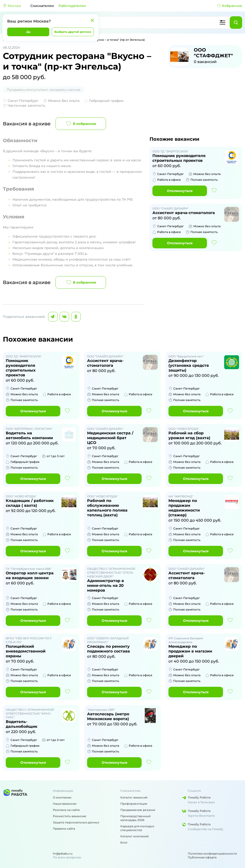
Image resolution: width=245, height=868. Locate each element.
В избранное (81, 124)
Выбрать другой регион (73, 32)
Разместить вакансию (70, 816)
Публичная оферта (202, 857)
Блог (124, 842)
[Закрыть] (92, 20)
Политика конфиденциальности (212, 853)
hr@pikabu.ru (63, 853)
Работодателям (72, 6)
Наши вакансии (65, 804)
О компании (62, 797)
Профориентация (134, 804)
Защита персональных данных (76, 822)
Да (28, 32)
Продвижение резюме (138, 810)
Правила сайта (64, 829)
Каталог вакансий (134, 797)
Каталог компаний (134, 836)
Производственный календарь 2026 (135, 818)
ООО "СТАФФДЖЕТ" (213, 53)
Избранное (230, 6)
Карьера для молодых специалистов (137, 828)
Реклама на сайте (66, 810)
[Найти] (236, 23)
